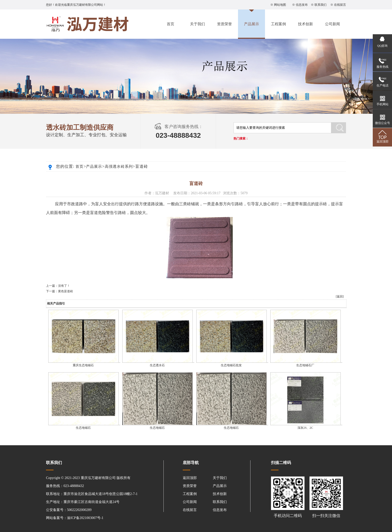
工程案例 (278, 24)
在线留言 (340, 5)
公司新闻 (332, 24)
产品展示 (251, 24)
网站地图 (280, 5)
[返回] (340, 296)
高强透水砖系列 (119, 166)
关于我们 (197, 24)
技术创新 (305, 24)
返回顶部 (190, 478)
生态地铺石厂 (305, 365)
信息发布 (302, 5)
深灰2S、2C (305, 428)
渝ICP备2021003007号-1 (85, 518)
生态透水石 (157, 365)
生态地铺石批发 (231, 365)
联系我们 (320, 5)
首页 (170, 24)
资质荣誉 (224, 24)
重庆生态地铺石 (83, 365)
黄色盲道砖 (65, 291)
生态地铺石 (83, 428)
